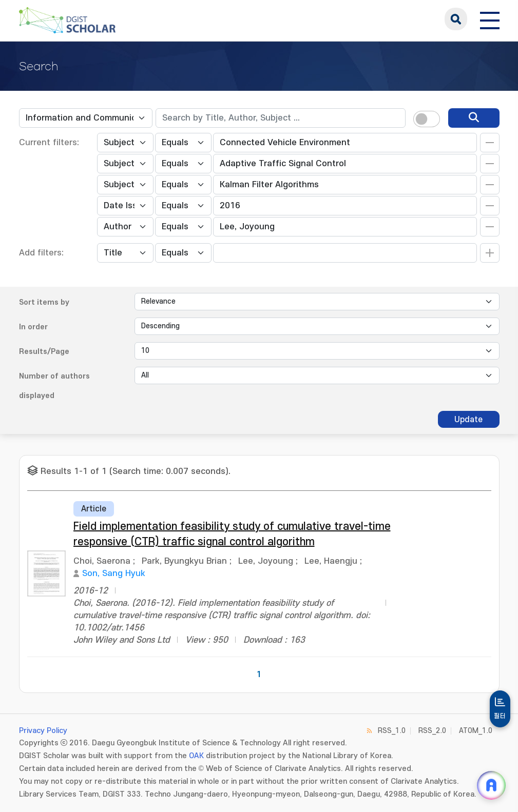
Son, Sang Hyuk (114, 573)
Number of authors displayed (54, 386)
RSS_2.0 (432, 731)
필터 (500, 716)
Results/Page (44, 352)
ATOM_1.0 (476, 731)
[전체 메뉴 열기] (490, 19)
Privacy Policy (43, 731)
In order (33, 327)
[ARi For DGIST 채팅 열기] (491, 785)
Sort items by (44, 302)
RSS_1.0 (392, 731)
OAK (196, 756)
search (456, 19)
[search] (474, 118)
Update (468, 420)
